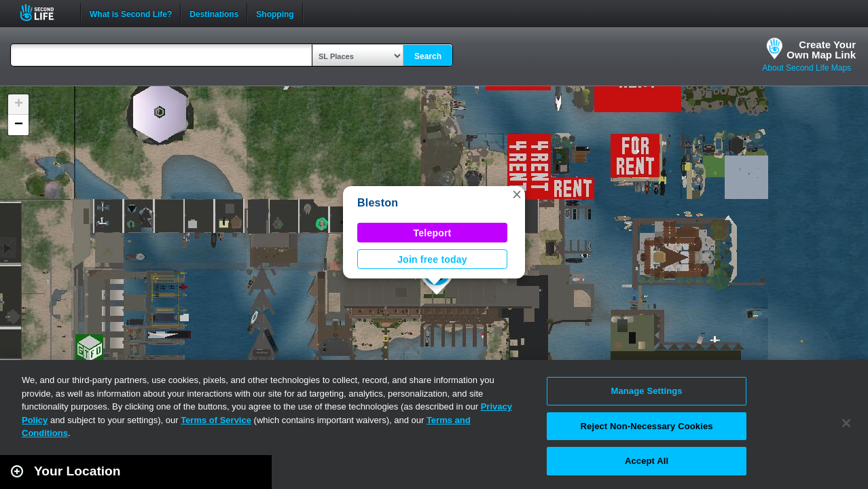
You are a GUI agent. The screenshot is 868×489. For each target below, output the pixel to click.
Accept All (647, 461)
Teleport (433, 233)
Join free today (432, 259)
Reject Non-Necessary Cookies (647, 426)
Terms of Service (216, 420)
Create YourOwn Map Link (821, 50)
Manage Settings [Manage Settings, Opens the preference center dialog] (646, 391)
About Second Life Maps (807, 68)
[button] (517, 194)
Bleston (378, 203)
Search (428, 56)
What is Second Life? (131, 13)
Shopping (275, 13)
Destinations (214, 13)
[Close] (846, 423)
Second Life (44, 13)
